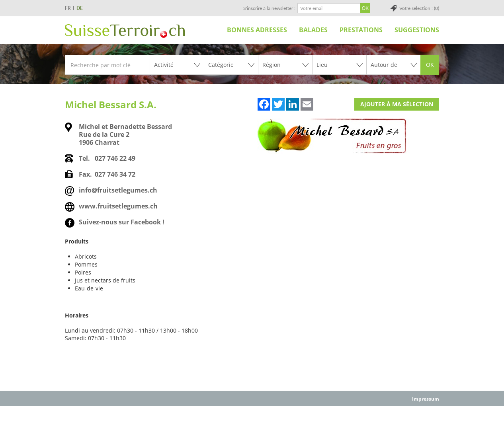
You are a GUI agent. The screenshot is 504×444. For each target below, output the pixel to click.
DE (80, 8)
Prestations (361, 30)
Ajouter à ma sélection (397, 104)
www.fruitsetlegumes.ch (118, 206)
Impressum (426, 399)
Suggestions (417, 30)
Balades (313, 30)
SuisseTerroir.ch (125, 31)
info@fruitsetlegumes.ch (118, 190)
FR (68, 8)
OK (430, 65)
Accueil (212, 30)
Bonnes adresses (257, 30)
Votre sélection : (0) (419, 8)
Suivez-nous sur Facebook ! (122, 222)
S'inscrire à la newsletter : (269, 8)
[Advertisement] (252, 425)
